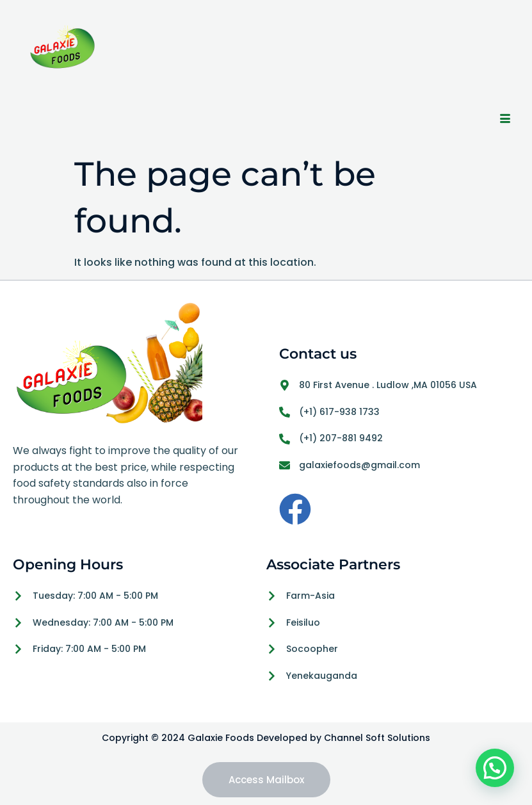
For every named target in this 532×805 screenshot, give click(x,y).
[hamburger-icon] (505, 120)
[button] (495, 768)
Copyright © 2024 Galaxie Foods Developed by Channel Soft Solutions (266, 738)
